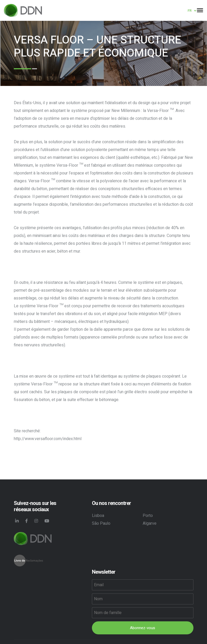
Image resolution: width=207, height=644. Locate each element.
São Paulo (101, 523)
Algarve (150, 523)
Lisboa (98, 516)
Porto (148, 516)
